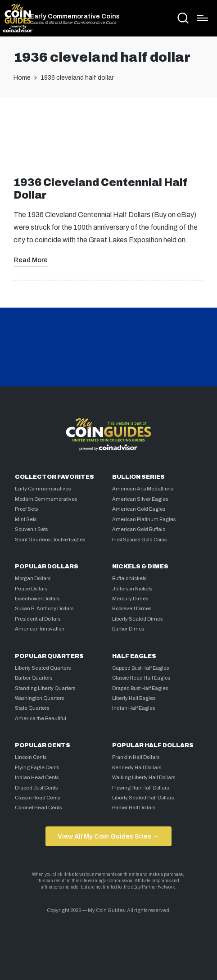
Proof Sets (26, 509)
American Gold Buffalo (139, 529)
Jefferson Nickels (132, 589)
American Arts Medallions (142, 489)
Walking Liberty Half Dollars (144, 777)
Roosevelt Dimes (132, 608)
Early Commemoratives (43, 489)
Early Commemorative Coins (75, 16)
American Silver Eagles (140, 499)
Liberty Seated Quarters (43, 668)
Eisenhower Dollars (37, 599)
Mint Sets (26, 519)
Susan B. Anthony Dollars (44, 608)
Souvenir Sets (31, 529)
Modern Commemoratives (46, 499)
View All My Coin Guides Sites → (108, 836)
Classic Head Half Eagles (141, 678)
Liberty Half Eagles (134, 698)
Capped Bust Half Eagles (140, 668)
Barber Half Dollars (134, 808)
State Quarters (32, 708)
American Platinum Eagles (144, 519)
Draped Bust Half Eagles (140, 688)
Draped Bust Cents (36, 788)
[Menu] (202, 18)
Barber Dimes (128, 629)
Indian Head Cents (37, 777)
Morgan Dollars (33, 578)
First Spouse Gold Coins (139, 540)
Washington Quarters (39, 698)
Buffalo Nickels (129, 578)
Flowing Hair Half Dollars (140, 788)
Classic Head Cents (37, 798)
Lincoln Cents (31, 757)
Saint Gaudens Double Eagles (50, 540)
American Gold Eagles (139, 509)
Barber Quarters (34, 678)
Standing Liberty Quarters (45, 688)
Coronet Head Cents (38, 808)
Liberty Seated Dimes (137, 619)
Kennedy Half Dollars (137, 767)
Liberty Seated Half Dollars (143, 798)
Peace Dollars (31, 589)
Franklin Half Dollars (136, 757)
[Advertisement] (108, 141)
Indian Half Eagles (133, 708)
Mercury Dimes (130, 599)
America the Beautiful (41, 718)
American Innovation (40, 629)
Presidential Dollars (38, 619)
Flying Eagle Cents (37, 767)
